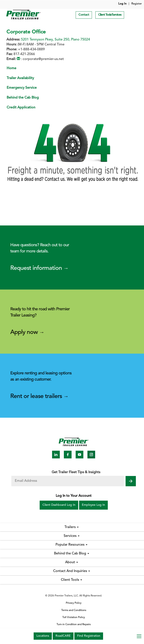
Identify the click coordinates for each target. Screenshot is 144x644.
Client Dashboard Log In (59, 505)
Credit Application (21, 108)
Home (11, 68)
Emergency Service (22, 88)
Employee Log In (93, 505)
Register (137, 4)
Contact (84, 15)
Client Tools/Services (110, 15)
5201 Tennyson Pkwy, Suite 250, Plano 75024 (55, 40)
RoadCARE (63, 636)
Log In (122, 4)
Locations (43, 636)
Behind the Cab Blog (23, 98)
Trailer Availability (20, 78)
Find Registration (89, 636)
